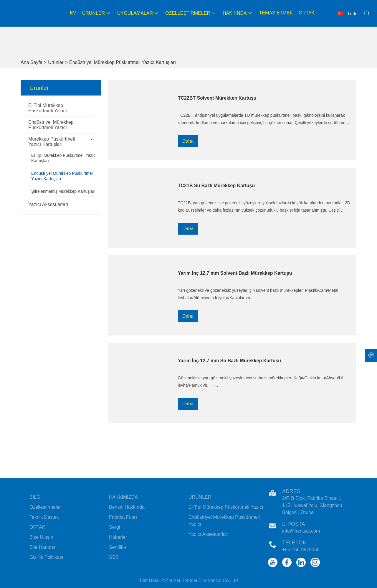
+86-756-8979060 (301, 550)
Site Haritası (42, 547)
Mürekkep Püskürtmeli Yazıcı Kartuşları (52, 142)
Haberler (118, 537)
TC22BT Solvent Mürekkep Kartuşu (217, 98)
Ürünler (97, 13)
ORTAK (37, 527)
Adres (291, 491)
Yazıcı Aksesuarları (48, 204)
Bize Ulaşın (41, 537)
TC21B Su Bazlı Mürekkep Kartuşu (216, 186)
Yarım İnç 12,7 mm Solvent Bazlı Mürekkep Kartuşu (235, 273)
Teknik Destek (44, 517)
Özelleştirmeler (191, 13)
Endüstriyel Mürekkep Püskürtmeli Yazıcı (51, 125)
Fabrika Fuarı (123, 517)
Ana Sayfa (32, 62)
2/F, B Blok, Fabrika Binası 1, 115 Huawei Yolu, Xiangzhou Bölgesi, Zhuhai (312, 505)
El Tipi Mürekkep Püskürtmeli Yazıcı (48, 108)
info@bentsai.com (301, 531)
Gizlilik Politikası (46, 557)
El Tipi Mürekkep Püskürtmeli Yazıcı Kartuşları (64, 158)
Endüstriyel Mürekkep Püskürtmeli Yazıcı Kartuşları (123, 62)
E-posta (294, 524)
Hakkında (238, 13)
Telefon (294, 543)
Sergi (114, 527)
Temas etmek (276, 13)
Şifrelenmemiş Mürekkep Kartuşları (63, 191)
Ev (73, 13)
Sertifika (118, 547)
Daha (188, 141)
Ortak (307, 13)
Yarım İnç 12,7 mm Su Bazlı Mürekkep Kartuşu (229, 361)
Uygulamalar (138, 13)
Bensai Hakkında (127, 507)
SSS (114, 557)
